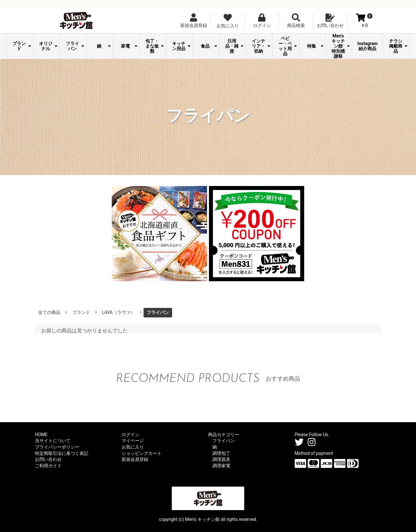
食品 (209, 46)
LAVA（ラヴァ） (118, 312)
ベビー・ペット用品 (288, 46)
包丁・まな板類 (155, 46)
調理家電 (221, 466)
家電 (129, 46)
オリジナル (48, 46)
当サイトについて (53, 441)
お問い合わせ (48, 459)
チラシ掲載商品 (398, 46)
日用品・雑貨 (234, 46)
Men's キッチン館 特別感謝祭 (341, 46)
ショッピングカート (142, 453)
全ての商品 (49, 312)
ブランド (22, 46)
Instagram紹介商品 (367, 46)
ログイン (131, 435)
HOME (41, 435)
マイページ (133, 441)
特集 (315, 46)
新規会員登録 (135, 459)
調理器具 (221, 459)
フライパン (75, 46)
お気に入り (133, 447)
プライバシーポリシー (57, 447)
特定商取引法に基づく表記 (62, 453)
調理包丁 (221, 453)
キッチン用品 (181, 46)
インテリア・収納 (261, 46)
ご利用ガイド (48, 466)
